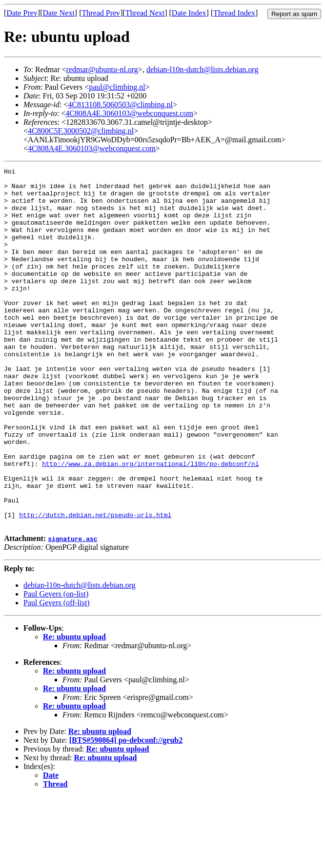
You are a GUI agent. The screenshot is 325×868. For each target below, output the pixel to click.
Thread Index (234, 13)
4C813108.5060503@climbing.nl (120, 105)
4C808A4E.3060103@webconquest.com (129, 113)
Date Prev (22, 13)
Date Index (189, 13)
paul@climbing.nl (117, 87)
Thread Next (145, 13)
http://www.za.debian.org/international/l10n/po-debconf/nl (151, 523)
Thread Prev (101, 13)
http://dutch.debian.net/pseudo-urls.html (95, 585)
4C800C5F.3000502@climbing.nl (81, 131)
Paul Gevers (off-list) (57, 674)
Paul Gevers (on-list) (56, 665)
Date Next (59, 13)
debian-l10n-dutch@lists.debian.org (203, 69)
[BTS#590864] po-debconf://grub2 (126, 812)
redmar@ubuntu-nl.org (102, 69)
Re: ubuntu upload (74, 708)
